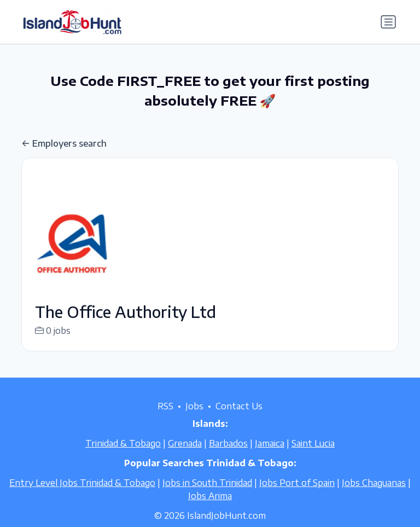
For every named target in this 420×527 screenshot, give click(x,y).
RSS (165, 419)
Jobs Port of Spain (297, 496)
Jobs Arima (210, 509)
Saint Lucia (313, 456)
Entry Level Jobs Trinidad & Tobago (82, 496)
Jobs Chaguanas (374, 496)
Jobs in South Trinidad (207, 496)
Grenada (185, 456)
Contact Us (239, 419)
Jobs (194, 419)
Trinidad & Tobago (123, 456)
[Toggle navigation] (388, 22)
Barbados (228, 456)
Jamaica (270, 456)
